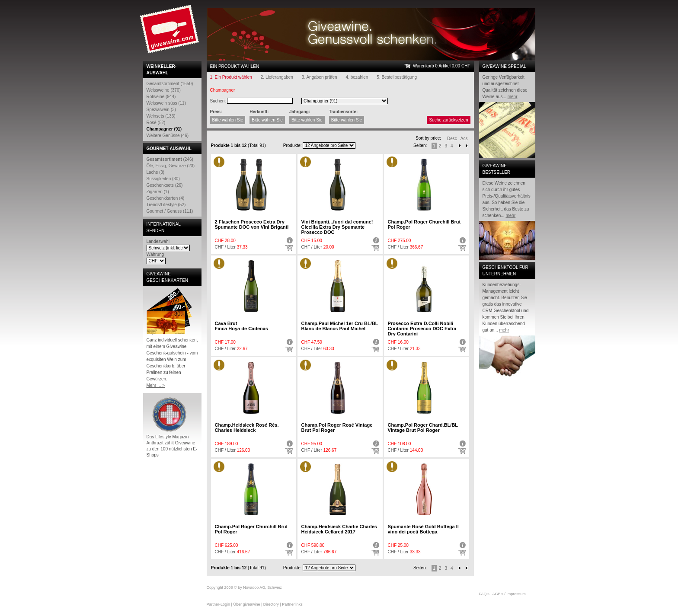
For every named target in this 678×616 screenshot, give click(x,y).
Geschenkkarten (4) (166, 198)
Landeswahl (158, 241)
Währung (155, 254)
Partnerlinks (292, 604)
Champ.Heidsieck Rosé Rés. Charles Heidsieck (247, 428)
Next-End (467, 146)
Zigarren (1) (158, 192)
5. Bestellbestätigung (397, 77)
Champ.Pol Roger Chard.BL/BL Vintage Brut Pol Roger (423, 428)
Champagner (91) (164, 129)
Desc (452, 139)
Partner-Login (219, 604)
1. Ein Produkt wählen (231, 77)
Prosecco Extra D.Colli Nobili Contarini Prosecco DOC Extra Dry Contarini (422, 329)
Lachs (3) (156, 172)
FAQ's (484, 594)
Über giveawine (246, 604)
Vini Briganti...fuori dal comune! (337, 227)
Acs (464, 139)
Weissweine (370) (164, 90)
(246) (170, 159)
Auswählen (289, 248)
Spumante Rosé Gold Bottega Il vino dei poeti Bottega (423, 529)
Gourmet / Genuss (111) (170, 211)
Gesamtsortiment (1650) (170, 84)
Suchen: (218, 101)
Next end (467, 568)
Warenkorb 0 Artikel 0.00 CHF (441, 66)
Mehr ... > (156, 385)
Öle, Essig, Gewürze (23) (171, 166)
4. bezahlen (357, 77)
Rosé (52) (156, 123)
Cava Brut (242, 326)
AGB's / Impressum (509, 594)
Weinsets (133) (161, 116)
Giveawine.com (170, 32)
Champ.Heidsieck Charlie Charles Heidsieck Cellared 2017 (339, 529)
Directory (271, 604)
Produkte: (293, 145)
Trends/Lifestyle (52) (166, 205)
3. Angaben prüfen (320, 77)
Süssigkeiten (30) (163, 179)
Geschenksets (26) (165, 185)
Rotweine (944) (161, 97)
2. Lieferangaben (277, 77)
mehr (513, 97)
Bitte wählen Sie (228, 120)
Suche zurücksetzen (448, 120)
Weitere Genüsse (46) (168, 136)
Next (460, 146)
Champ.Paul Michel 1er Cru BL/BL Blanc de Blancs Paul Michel (340, 326)
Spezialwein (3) (161, 110)
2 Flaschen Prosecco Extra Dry (252, 224)
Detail (289, 240)
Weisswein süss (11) (166, 103)
